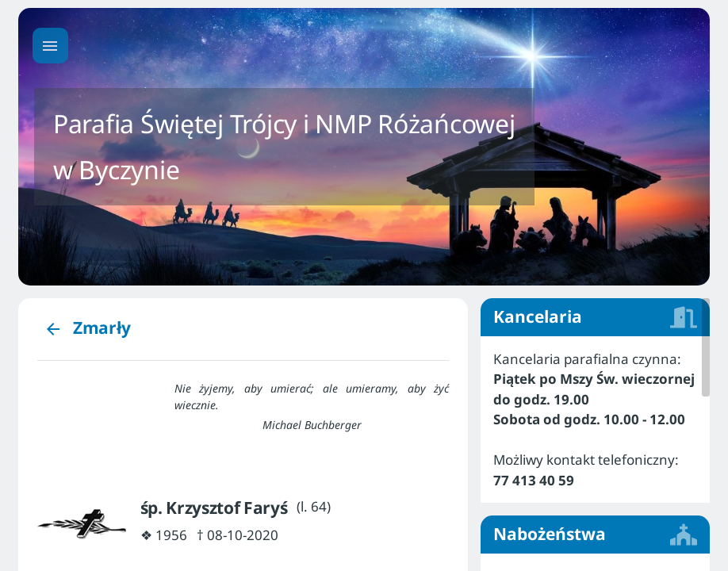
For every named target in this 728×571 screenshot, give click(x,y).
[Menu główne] (50, 46)
